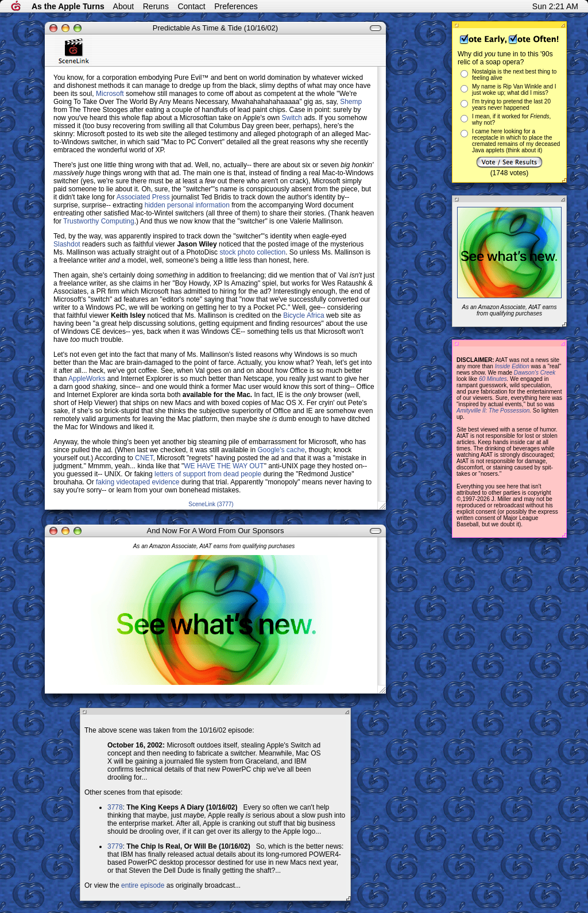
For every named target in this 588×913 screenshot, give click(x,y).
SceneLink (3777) (211, 504)
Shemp (351, 102)
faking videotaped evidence (138, 482)
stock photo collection (252, 252)
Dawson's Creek (535, 373)
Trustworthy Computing (99, 221)
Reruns (156, 6)
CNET (144, 458)
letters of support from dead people (208, 474)
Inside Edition (512, 366)
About (124, 6)
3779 (115, 846)
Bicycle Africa (303, 315)
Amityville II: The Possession (493, 411)
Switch (291, 118)
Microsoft (110, 94)
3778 (115, 807)
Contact (191, 6)
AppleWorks (87, 379)
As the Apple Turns (68, 6)
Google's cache (281, 450)
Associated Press (143, 197)
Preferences (236, 6)
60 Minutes (493, 379)
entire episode (143, 885)
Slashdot (67, 244)
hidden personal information (187, 205)
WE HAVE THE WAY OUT (224, 466)
